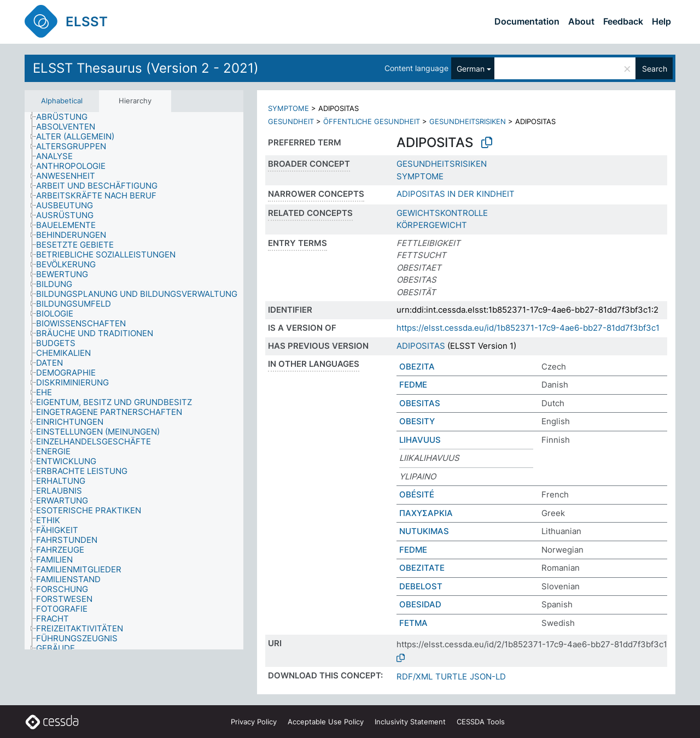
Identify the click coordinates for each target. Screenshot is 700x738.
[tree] (134, 381)
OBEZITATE (422, 568)
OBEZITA (417, 367)
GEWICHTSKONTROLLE (442, 213)
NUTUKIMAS (424, 531)
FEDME (413, 385)
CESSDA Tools (481, 722)
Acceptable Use (326, 722)
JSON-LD (488, 676)
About (581, 21)
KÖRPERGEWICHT (432, 225)
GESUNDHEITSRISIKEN (468, 121)
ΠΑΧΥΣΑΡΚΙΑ (426, 513)
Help (661, 21)
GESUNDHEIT (291, 121)
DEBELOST (421, 586)
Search (655, 69)
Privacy (254, 722)
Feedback (623, 21)
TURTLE (451, 676)
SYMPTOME (288, 108)
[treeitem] (66, 117)
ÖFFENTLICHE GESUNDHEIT (372, 121)
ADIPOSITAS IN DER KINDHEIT (456, 194)
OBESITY (417, 421)
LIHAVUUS (420, 440)
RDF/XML (415, 676)
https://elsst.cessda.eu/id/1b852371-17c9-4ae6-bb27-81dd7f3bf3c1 (528, 328)
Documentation (527, 21)
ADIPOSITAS (421, 346)
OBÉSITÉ (417, 494)
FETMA (413, 623)
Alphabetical (62, 101)
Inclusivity (410, 722)
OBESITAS (420, 403)
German (471, 69)
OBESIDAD (420, 604)
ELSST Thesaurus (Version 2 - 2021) (146, 68)
